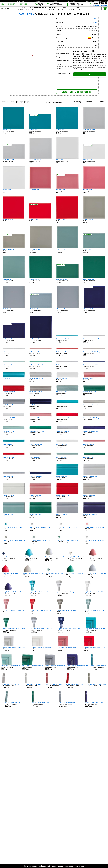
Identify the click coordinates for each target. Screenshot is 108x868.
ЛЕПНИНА (52, 8)
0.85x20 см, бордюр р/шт (67, 341)
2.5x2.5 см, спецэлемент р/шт (34, 559)
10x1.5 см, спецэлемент (67, 704)
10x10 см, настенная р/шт (13, 131)
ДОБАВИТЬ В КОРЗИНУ (77, 92)
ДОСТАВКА (72, 1)
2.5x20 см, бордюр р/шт (67, 407)
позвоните (62, 866)
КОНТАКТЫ (39, 1)
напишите (76, 866)
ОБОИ (64, 8)
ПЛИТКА (23, 8)
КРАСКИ (76, 8)
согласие (93, 65)
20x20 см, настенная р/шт (67, 131)
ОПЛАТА (55, 1)
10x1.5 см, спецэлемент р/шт (99, 667)
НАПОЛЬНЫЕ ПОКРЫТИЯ (38, 8)
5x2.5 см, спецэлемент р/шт (39, 594)
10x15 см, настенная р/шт (40, 131)
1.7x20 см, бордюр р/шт (14, 446)
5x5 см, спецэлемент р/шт (95, 631)
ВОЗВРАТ (89, 1)
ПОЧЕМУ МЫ (20, 1)
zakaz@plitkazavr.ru (100, 5)
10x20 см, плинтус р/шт (67, 478)
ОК (90, 74)
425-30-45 (101, 3)
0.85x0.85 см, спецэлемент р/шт (13, 529)
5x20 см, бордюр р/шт (14, 380)
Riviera (95, 23)
